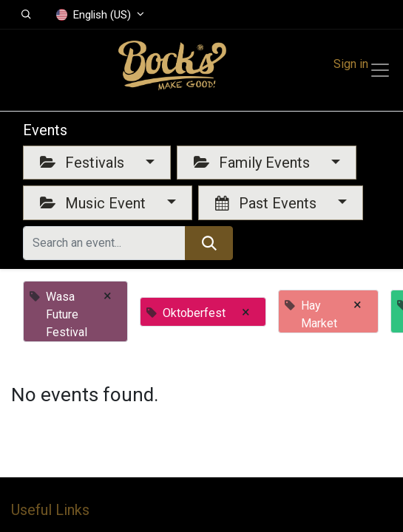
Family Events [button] (254, 163)
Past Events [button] (268, 203)
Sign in (351, 64)
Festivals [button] (84, 163)
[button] (26, 15)
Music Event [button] (95, 203)
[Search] (209, 243)
